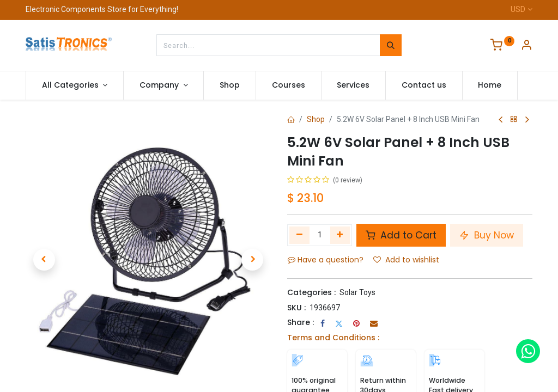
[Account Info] (526, 46)
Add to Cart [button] (401, 235)
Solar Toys (357, 292)
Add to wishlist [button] (406, 260)
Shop (316, 119)
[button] (44, 260)
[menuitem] (230, 85)
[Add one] (340, 235)
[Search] (391, 45)
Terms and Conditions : (333, 338)
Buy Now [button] (487, 235)
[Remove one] (299, 235)
